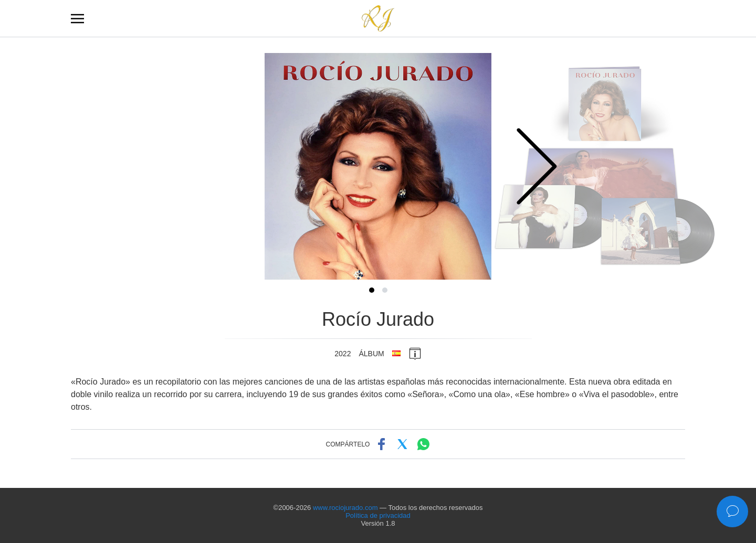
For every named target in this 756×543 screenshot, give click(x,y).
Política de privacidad (378, 515)
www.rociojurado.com (345, 508)
